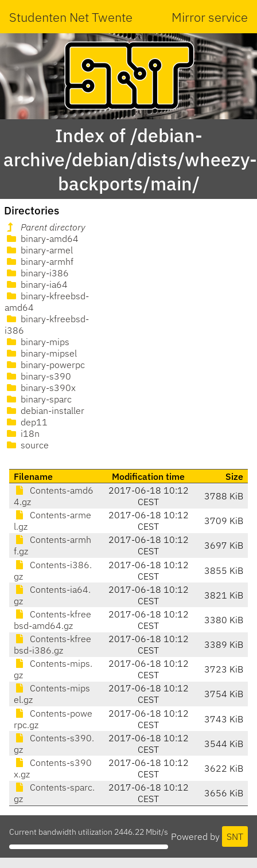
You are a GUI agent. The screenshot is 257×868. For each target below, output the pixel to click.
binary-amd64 (42, 238)
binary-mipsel (41, 353)
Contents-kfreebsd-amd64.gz (52, 620)
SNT (235, 836)
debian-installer (44, 410)
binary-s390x (40, 388)
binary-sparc (38, 399)
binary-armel (39, 250)
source (27, 445)
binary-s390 (38, 376)
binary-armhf (39, 261)
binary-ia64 (36, 284)
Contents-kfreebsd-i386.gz (52, 644)
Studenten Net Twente (71, 17)
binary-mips (37, 342)
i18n (22, 433)
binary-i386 (37, 273)
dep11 (26, 422)
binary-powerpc (45, 365)
